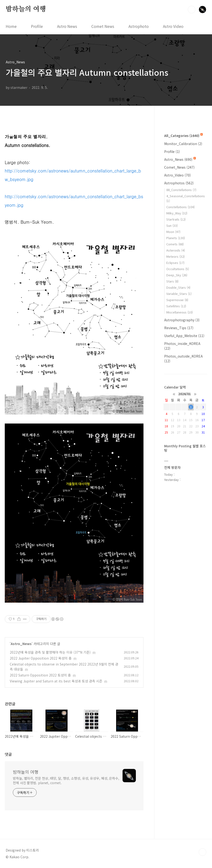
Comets (175, 244)
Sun (172, 225)
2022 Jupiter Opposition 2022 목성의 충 (41, 658)
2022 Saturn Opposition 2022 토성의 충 (40, 675)
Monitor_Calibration (183, 144)
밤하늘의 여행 (26, 9)
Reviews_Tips (179, 328)
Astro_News (21, 644)
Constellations (180, 207)
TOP (202, 852)
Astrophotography (182, 320)
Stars (172, 281)
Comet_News (179, 167)
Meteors (175, 256)
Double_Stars (178, 287)
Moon (173, 232)
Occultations (178, 269)
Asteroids (176, 250)
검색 (192, 10)
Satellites (176, 306)
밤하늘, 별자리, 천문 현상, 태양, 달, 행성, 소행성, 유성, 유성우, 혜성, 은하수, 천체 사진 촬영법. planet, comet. (66, 780)
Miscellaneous (180, 312)
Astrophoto (139, 26)
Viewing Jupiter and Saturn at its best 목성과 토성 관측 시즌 (56, 681)
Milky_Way (177, 213)
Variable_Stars (179, 294)
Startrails (176, 219)
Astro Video (173, 26)
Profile (37, 26)
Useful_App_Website (184, 336)
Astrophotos (179, 183)
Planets (176, 238)
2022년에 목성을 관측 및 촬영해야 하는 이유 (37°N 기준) (50, 652)
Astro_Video (177, 175)
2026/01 (185, 394)
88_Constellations (181, 190)
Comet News (103, 26)
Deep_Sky (177, 275)
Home (11, 26)
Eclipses (175, 263)
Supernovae (177, 300)
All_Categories (183, 136)
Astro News (67, 26)
